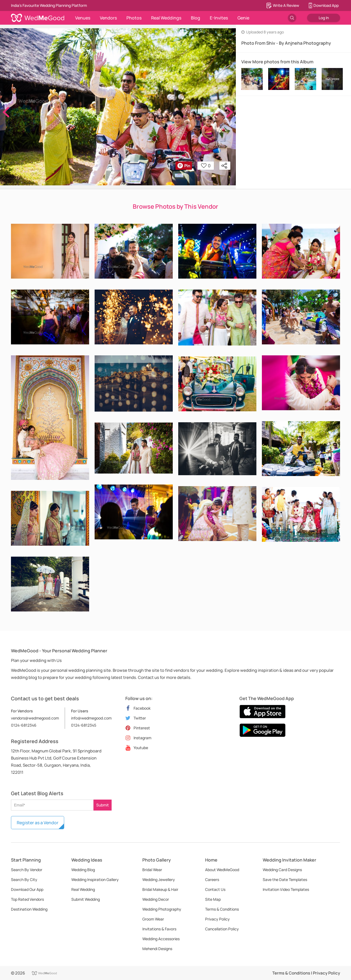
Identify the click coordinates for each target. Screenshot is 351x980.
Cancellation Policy (222, 929)
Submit (103, 805)
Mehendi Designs (157, 949)
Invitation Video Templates (286, 889)
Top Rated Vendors (27, 899)
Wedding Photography (162, 909)
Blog (196, 18)
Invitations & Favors (159, 929)
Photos (134, 18)
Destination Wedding (29, 909)
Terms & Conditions (222, 909)
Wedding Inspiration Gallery (95, 880)
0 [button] (206, 166)
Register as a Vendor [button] (38, 823)
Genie (243, 18)
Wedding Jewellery (159, 880)
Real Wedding (83, 889)
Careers (212, 880)
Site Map (213, 899)
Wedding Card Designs (282, 870)
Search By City (24, 880)
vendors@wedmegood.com (35, 718)
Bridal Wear (152, 870)
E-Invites (219, 18)
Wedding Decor (156, 899)
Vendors (108, 18)
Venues (83, 18)
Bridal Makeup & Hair (160, 889)
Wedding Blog (83, 870)
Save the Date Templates (285, 880)
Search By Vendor (27, 870)
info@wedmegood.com (91, 718)
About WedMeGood (222, 870)
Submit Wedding (86, 899)
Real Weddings (166, 18)
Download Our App (27, 889)
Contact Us (215, 889)
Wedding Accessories (161, 939)
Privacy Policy (217, 919)
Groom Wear (153, 919)
